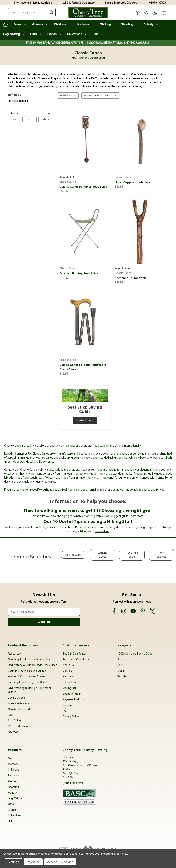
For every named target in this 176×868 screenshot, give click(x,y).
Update (44, 119)
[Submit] (52, 12)
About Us (68, 665)
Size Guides (15, 721)
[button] (73, 557)
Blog (11, 715)
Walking (108, 24)
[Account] (155, 13)
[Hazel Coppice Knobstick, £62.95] (140, 140)
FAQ (65, 711)
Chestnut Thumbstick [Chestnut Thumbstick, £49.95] (130, 278)
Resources (14, 654)
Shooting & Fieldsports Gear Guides (29, 659)
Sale (98, 34)
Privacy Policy (71, 717)
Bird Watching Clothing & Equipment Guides (30, 690)
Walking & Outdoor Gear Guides (27, 676)
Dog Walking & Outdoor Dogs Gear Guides (33, 665)
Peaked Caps (73, 555)
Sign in (121, 671)
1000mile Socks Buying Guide (135, 654)
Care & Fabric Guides (20, 709)
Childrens (63, 24)
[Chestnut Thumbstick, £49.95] (140, 231)
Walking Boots (103, 555)
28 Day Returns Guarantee (79, 3)
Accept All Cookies (60, 862)
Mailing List (69, 688)
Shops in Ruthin (72, 694)
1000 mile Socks (132, 555)
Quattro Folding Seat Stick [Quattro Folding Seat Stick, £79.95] (79, 273)
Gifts (36, 34)
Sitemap (13, 732)
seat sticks (40, 82)
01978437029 (158, 3)
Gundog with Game (152, 478)
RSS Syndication (18, 726)
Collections (77, 34)
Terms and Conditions (76, 659)
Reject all (33, 862)
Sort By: (88, 95)
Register (122, 676)
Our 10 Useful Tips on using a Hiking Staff (88, 521)
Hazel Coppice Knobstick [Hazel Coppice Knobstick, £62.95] (132, 182)
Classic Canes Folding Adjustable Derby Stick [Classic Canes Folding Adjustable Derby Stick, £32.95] (83, 367)
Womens (40, 24)
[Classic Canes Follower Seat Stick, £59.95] (85, 140)
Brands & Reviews (19, 703)
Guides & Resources (23, 645)
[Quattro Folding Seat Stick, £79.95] (85, 231)
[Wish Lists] (146, 13)
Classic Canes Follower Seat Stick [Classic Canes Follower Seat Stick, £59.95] (83, 186)
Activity (151, 24)
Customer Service (76, 645)
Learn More (136, 516)
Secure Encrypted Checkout (121, 3)
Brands (54, 34)
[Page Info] (138, 13)
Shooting (129, 24)
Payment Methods (74, 699)
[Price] (31, 113)
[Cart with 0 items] (164, 13)
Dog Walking (14, 34)
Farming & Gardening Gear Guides (28, 682)
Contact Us (69, 682)
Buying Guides (16, 698)
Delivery (67, 671)
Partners (68, 676)
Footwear (86, 24)
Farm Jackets (161, 555)
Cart (120, 665)
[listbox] (106, 96)
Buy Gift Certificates (75, 654)
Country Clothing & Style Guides (27, 671)
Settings (13, 862)
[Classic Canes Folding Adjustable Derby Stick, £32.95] (85, 322)
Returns (67, 705)
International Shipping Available (33, 3)
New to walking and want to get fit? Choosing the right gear (88, 510)
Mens (20, 24)
